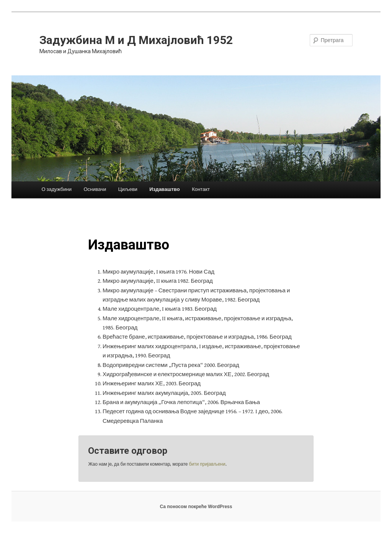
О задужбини (56, 190)
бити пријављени (207, 464)
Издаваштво (164, 190)
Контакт (201, 190)
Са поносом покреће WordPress (196, 507)
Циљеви (128, 190)
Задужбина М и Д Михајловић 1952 (136, 40)
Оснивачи (95, 190)
